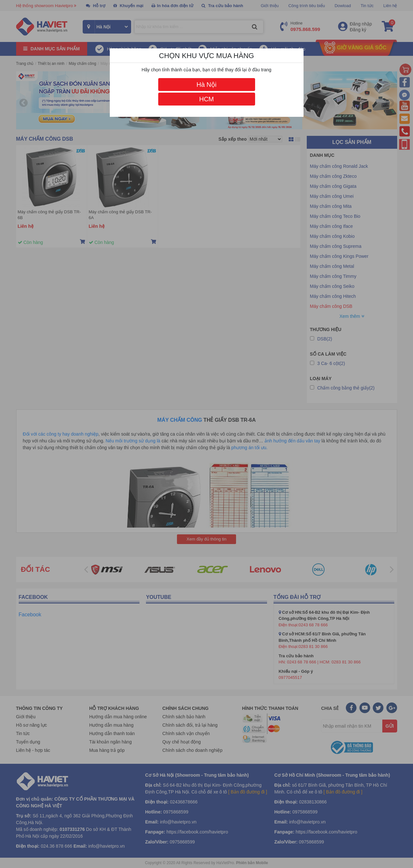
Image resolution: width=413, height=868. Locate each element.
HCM (207, 99)
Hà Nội (206, 85)
